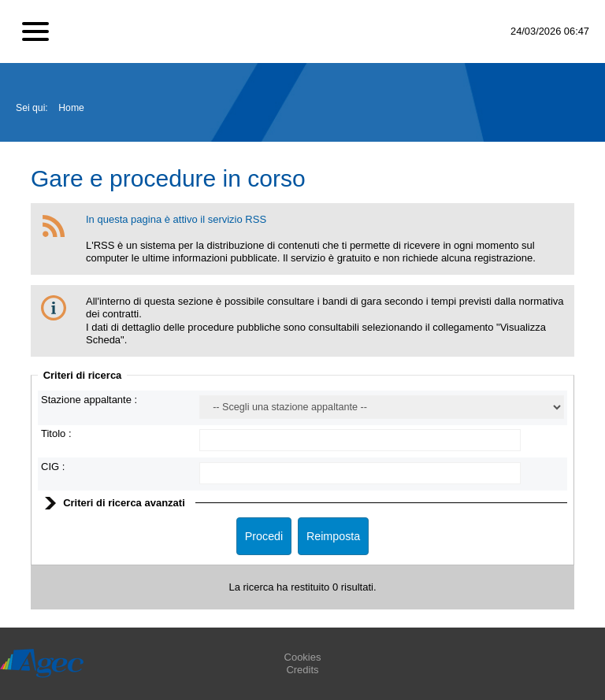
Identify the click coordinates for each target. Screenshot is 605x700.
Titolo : (56, 433)
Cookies (303, 657)
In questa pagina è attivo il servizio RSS (176, 219)
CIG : (53, 467)
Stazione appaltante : (89, 400)
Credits (302, 670)
